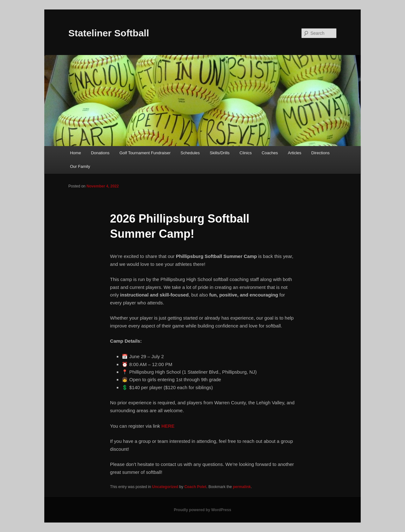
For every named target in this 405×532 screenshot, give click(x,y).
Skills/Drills (220, 153)
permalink (242, 487)
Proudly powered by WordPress (202, 510)
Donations (100, 153)
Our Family (80, 166)
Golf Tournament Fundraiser (145, 153)
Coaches (270, 153)
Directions (321, 153)
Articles (295, 153)
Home (75, 153)
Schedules (190, 153)
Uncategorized (165, 487)
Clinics (246, 153)
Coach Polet (195, 487)
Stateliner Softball (109, 33)
